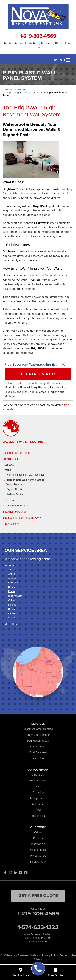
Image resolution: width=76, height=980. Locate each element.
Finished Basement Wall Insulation (26, 475)
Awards (38, 786)
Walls (8, 470)
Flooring (9, 500)
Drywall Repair (14, 490)
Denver (12, 609)
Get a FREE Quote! (38, 374)
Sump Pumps (38, 747)
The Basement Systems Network (22, 518)
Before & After (38, 862)
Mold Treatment (38, 752)
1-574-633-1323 (38, 927)
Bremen (13, 587)
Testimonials (38, 844)
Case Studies (38, 850)
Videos (38, 832)
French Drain (10, 459)
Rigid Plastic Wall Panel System (25, 480)
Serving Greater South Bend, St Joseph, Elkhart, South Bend (38, 45)
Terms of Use (68, 955)
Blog (38, 810)
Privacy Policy (50, 955)
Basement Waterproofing (23, 442)
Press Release (38, 816)
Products (8, 465)
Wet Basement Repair (15, 506)
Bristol (12, 591)
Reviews (38, 838)
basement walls (31, 193)
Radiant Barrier (15, 495)
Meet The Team (38, 781)
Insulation (38, 758)
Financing (38, 792)
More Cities (12, 624)
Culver (12, 600)
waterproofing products (46, 275)
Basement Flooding (14, 512)
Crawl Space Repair (38, 735)
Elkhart (12, 614)
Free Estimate (29, 383)
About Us (38, 775)
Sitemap (39, 959)
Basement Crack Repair (17, 453)
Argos (12, 574)
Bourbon (13, 583)
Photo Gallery (11, 524)
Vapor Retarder (15, 485)
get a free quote (38, 895)
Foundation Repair (38, 741)
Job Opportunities (38, 798)
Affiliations (38, 804)
